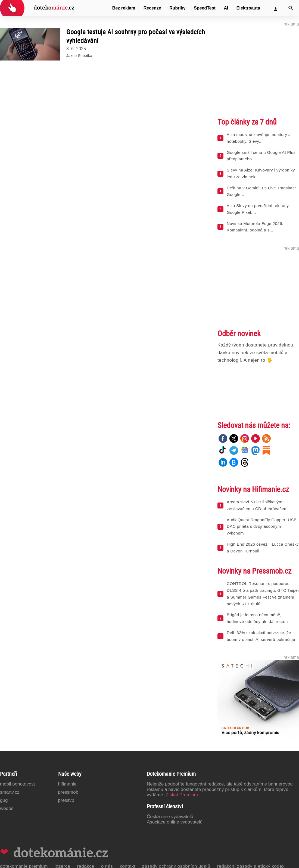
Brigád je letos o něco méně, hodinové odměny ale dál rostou (257, 618)
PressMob (68, 792)
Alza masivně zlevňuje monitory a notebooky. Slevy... (259, 138)
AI (226, 8)
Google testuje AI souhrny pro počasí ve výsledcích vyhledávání (136, 36)
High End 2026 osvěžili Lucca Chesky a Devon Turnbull (263, 548)
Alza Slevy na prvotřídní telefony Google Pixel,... (258, 209)
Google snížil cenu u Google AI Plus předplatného (261, 156)
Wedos (7, 808)
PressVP (66, 800)
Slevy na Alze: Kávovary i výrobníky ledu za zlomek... (261, 173)
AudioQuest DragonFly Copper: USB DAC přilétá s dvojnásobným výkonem (262, 527)
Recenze (152, 8)
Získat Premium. (182, 795)
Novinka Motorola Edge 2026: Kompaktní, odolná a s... (255, 227)
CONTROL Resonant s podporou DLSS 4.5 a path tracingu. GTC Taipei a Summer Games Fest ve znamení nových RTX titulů (263, 594)
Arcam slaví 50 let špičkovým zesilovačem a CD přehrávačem (257, 505)
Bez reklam (124, 8)
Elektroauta (248, 8)
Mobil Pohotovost (18, 784)
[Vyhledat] (291, 8)
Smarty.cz (10, 792)
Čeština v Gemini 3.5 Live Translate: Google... (261, 191)
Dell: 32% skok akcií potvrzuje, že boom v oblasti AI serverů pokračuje (261, 636)
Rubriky (177, 8)
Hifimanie (67, 784)
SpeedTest (205, 8)
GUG (4, 800)
